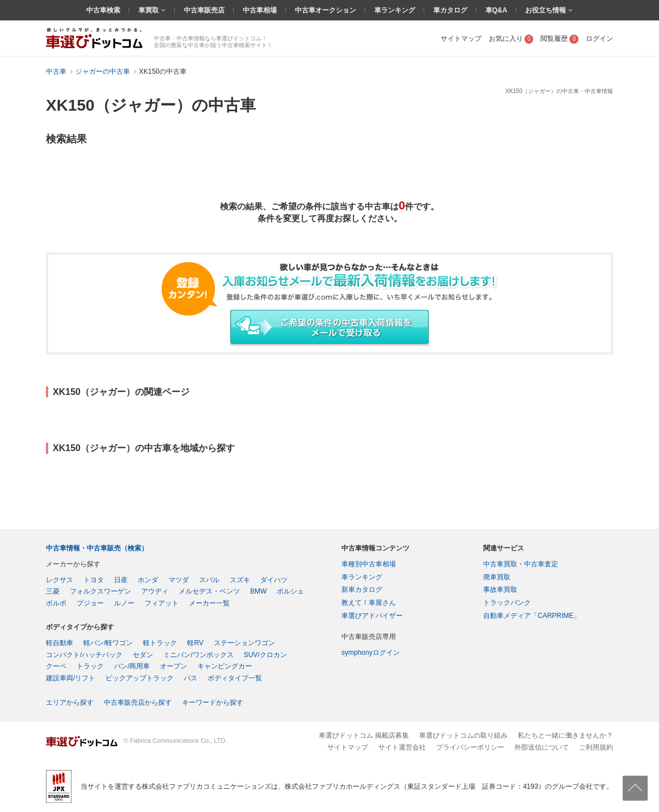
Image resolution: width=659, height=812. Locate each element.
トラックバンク (507, 603)
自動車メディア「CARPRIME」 (532, 616)
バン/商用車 (132, 666)
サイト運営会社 (402, 747)
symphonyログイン (371, 653)
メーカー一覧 (209, 603)
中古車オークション (326, 10)
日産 (121, 580)
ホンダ (148, 580)
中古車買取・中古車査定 (521, 564)
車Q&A (497, 10)
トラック (90, 666)
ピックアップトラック (140, 678)
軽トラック (160, 643)
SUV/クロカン (265, 655)
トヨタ (94, 580)
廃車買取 (497, 577)
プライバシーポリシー (470, 747)
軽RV (195, 643)
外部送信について (542, 747)
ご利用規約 (596, 747)
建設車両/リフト (71, 678)
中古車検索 (103, 10)
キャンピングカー (225, 666)
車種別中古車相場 (369, 564)
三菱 (53, 591)
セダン (143, 655)
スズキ (240, 580)
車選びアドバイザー (372, 616)
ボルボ (56, 603)
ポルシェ (290, 591)
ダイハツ (274, 580)
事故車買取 (500, 590)
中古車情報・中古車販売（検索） (97, 548)
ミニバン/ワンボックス (198, 655)
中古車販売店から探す (138, 702)
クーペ (56, 666)
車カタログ (450, 10)
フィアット (162, 603)
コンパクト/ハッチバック (84, 655)
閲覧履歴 (559, 39)
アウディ (155, 591)
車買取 (149, 10)
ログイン (599, 39)
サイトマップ (461, 39)
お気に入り (511, 39)
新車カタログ (362, 590)
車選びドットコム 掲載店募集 (364, 735)
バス (191, 678)
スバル (209, 580)
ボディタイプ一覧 (235, 678)
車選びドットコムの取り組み (463, 735)
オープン (174, 666)
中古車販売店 (204, 10)
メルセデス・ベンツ (209, 591)
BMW (258, 591)
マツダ (179, 580)
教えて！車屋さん (369, 603)
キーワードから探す (213, 702)
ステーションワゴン (244, 643)
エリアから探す (70, 702)
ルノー (124, 603)
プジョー (90, 603)
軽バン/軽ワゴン (108, 643)
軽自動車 (60, 643)
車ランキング (395, 10)
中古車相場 (260, 10)
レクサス (60, 580)
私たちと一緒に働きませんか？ (565, 735)
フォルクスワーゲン (100, 591)
